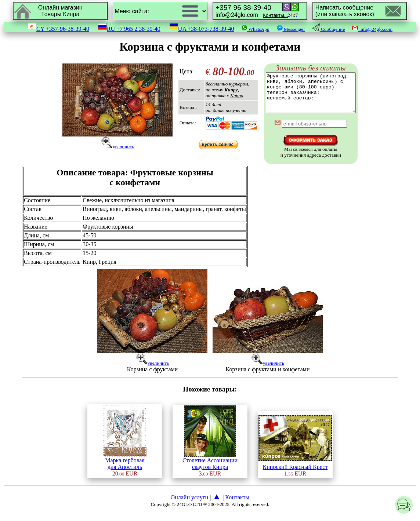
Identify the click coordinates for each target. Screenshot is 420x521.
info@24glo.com (252, 11)
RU (129, 29)
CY (58, 29)
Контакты (237, 505)
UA (202, 29)
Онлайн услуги (190, 505)
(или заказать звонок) (345, 11)
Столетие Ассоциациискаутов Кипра (210, 469)
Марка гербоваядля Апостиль (125, 469)
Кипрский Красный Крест (295, 472)
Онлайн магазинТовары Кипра (60, 11)
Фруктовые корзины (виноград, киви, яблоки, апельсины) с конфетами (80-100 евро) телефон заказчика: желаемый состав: (311, 96)
